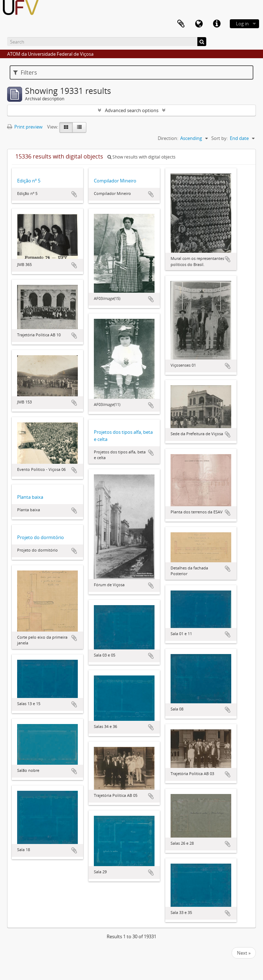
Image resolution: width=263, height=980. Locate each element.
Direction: (168, 138)
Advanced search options (132, 110)
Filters (25, 72)
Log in (242, 24)
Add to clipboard (74, 194)
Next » (244, 953)
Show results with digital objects (141, 157)
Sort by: (219, 138)
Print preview (25, 127)
